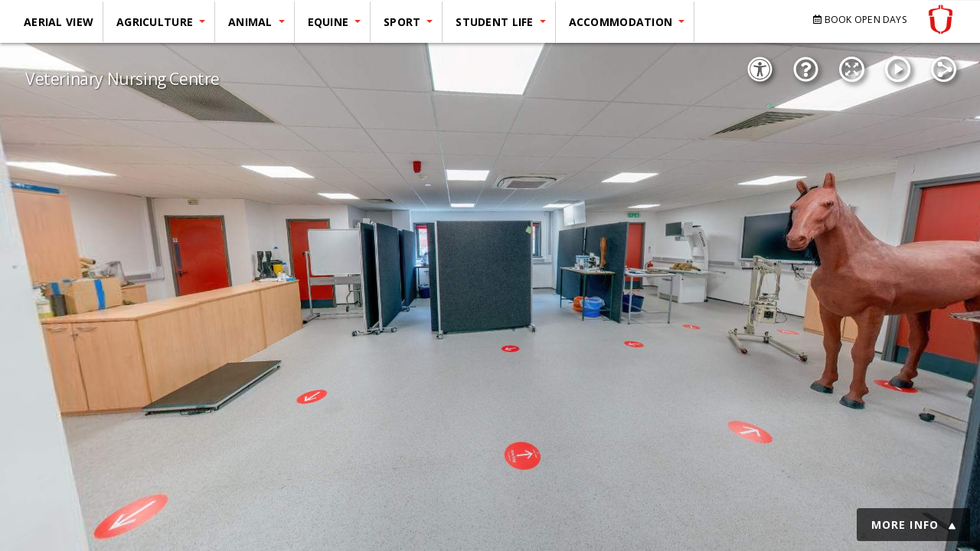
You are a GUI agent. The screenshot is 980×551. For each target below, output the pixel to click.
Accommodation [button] (622, 22)
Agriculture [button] (156, 22)
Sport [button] (404, 22)
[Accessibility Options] (759, 70)
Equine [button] (330, 22)
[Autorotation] (897, 70)
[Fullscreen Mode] (851, 70)
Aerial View (59, 22)
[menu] (353, 28)
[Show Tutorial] (805, 70)
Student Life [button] (496, 22)
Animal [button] (252, 22)
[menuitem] (61, 22)
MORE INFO (913, 525)
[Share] (943, 70)
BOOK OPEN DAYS (860, 20)
